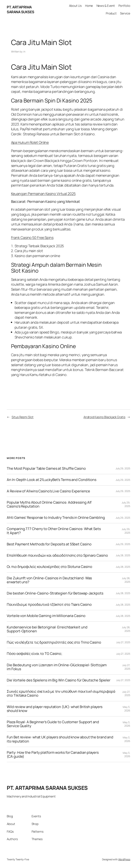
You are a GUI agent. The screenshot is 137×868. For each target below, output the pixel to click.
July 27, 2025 (123, 642)
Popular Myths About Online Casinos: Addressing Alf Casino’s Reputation (49, 504)
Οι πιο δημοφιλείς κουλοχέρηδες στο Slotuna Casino (49, 567)
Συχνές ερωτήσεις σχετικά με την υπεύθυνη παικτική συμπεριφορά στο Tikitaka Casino (61, 693)
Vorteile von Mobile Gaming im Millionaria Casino (46, 616)
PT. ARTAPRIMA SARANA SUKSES (21, 10)
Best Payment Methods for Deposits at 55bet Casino (49, 544)
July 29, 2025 (123, 468)
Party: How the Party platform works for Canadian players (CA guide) (53, 754)
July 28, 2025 (123, 555)
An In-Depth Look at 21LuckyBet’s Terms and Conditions (52, 480)
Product (111, 13)
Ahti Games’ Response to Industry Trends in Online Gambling (56, 518)
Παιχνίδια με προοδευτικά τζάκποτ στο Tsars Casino (49, 604)
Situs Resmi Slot (22, 417)
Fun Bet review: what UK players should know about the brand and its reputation (60, 739)
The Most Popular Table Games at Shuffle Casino (46, 468)
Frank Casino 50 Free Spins (32, 238)
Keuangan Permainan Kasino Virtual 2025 (43, 194)
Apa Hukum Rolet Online (30, 142)
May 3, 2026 (126, 709)
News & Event (106, 6)
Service (125, 13)
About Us (75, 6)
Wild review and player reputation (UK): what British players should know (55, 709)
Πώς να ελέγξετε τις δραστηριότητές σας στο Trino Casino (54, 642)
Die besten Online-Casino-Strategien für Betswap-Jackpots (55, 593)
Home (89, 6)
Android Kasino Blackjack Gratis (104, 417)
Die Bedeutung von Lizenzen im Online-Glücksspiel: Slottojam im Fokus (57, 667)
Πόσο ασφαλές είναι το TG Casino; (35, 654)
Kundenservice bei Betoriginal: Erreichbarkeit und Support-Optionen (47, 629)
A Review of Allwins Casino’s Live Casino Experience (48, 491)
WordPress (124, 859)
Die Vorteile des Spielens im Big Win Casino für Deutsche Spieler (59, 680)
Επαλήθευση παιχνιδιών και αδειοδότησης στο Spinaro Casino (57, 555)
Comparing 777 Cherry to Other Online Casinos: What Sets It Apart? (54, 531)
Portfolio (124, 6)
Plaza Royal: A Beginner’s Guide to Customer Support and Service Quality (53, 724)
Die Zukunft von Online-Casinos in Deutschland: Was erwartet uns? (49, 580)
